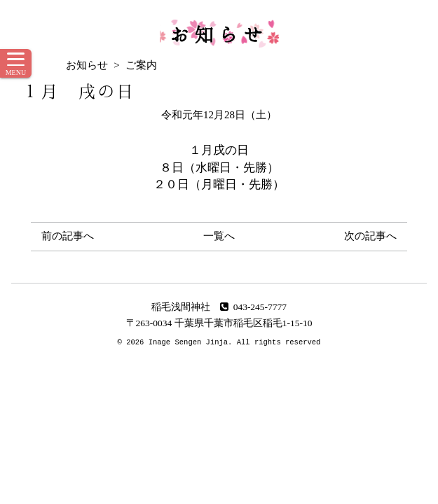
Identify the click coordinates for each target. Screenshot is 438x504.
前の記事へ (68, 236)
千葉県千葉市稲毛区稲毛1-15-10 (244, 323)
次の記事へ (370, 236)
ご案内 (141, 65)
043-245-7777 (253, 307)
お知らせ (219, 34)
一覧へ (219, 236)
